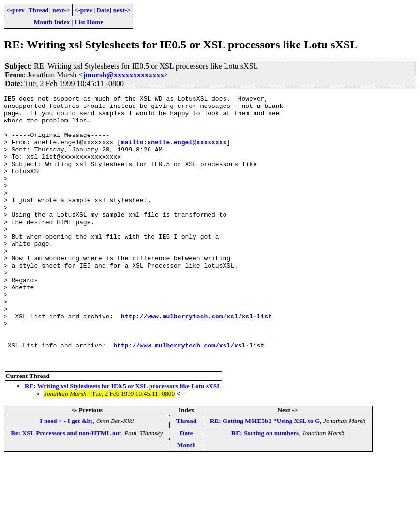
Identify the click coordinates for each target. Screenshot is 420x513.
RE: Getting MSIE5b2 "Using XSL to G (265, 475)
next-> (61, 10)
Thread (38, 10)
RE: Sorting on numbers (265, 487)
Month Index (52, 22)
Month (187, 499)
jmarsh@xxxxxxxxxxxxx (123, 75)
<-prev (15, 10)
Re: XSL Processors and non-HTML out (66, 487)
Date (103, 10)
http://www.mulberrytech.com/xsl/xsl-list (196, 361)
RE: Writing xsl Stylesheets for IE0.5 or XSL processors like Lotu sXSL (123, 440)
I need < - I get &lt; (66, 475)
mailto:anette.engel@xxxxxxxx (174, 152)
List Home (89, 22)
